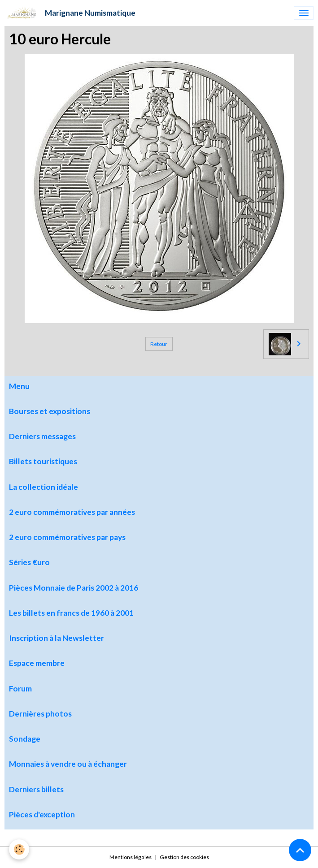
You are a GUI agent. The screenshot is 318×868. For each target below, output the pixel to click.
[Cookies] (19, 849)
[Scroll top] (300, 850)
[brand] (70, 13)
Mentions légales (131, 857)
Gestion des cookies (184, 857)
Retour (159, 344)
